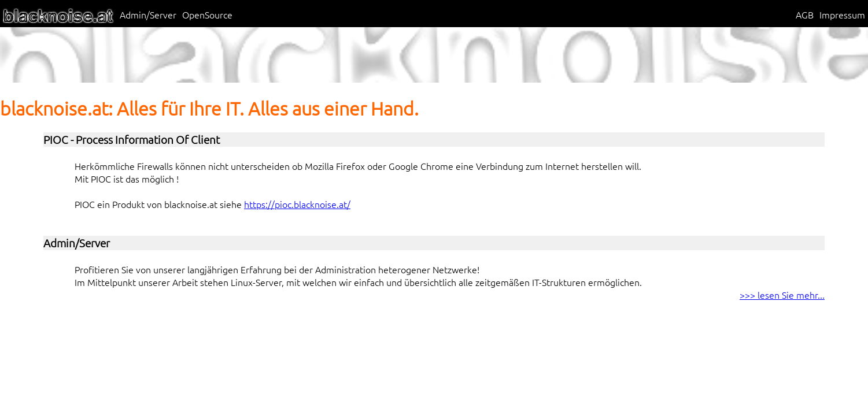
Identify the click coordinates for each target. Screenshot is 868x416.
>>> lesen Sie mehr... (782, 295)
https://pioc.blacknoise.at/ (297, 204)
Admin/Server (148, 14)
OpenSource (207, 14)
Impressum (842, 14)
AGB (805, 14)
